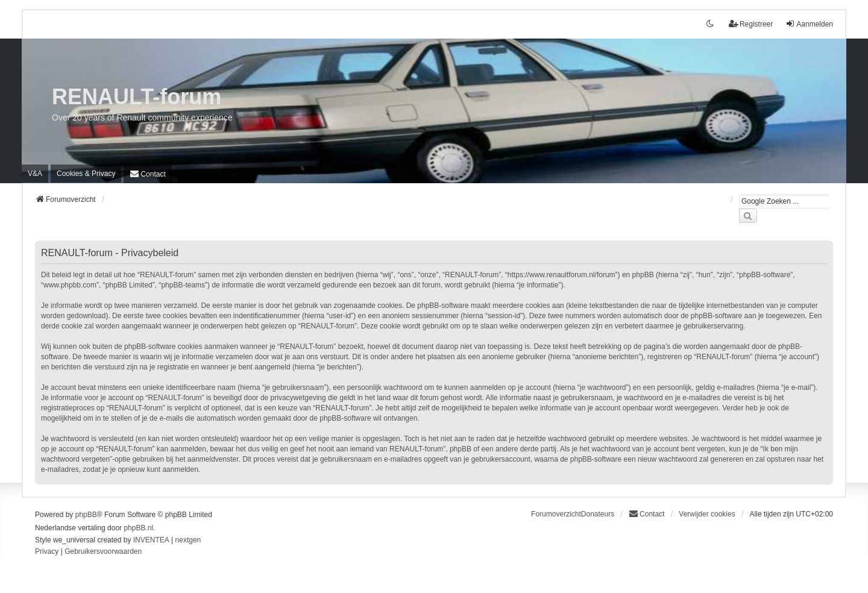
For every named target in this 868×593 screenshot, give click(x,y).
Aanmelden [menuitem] (809, 24)
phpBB (86, 515)
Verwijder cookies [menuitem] (707, 514)
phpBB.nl (138, 528)
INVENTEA (151, 540)
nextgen (188, 540)
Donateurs (598, 514)
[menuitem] (86, 174)
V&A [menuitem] (35, 174)
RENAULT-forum (137, 97)
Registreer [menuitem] (751, 24)
